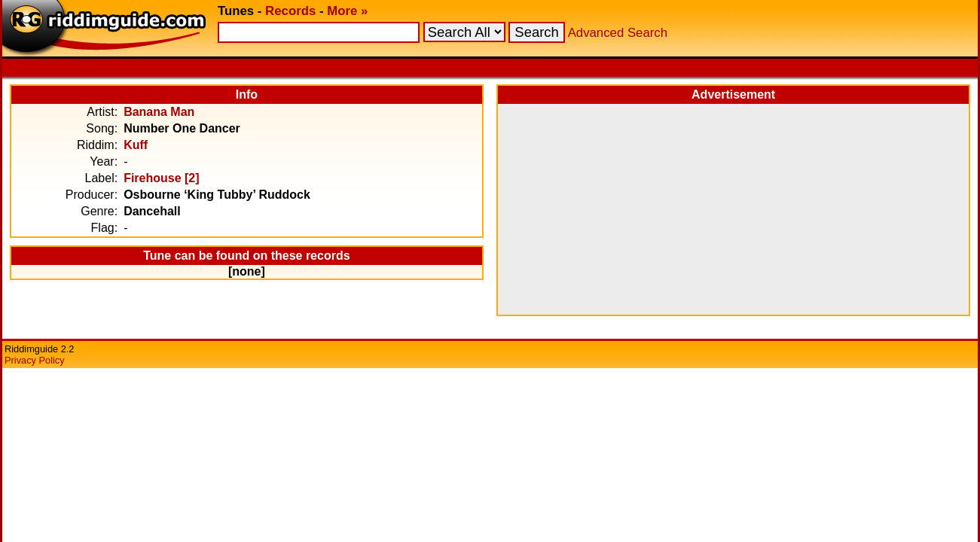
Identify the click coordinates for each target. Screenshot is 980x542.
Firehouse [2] (161, 178)
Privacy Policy (35, 360)
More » (347, 11)
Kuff (136, 145)
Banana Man (159, 112)
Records (290, 11)
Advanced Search (618, 33)
